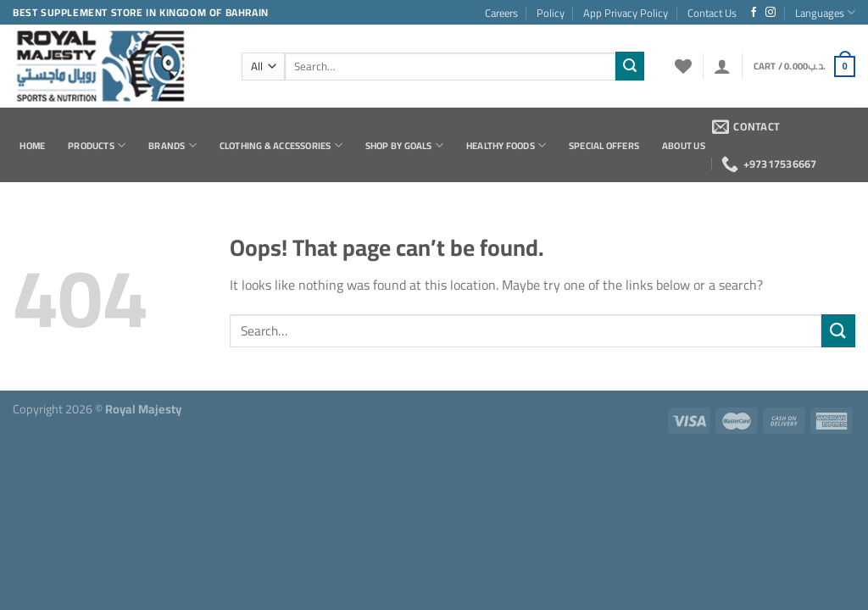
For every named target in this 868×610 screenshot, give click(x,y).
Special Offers (604, 145)
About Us (684, 145)
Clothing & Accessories (281, 145)
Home (32, 145)
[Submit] (630, 66)
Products (97, 145)
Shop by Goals (404, 145)
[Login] (722, 66)
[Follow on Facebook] (754, 13)
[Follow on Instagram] (771, 13)
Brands (172, 145)
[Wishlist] (683, 66)
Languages (825, 13)
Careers (501, 13)
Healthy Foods (506, 145)
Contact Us (712, 13)
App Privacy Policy (626, 13)
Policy (551, 13)
